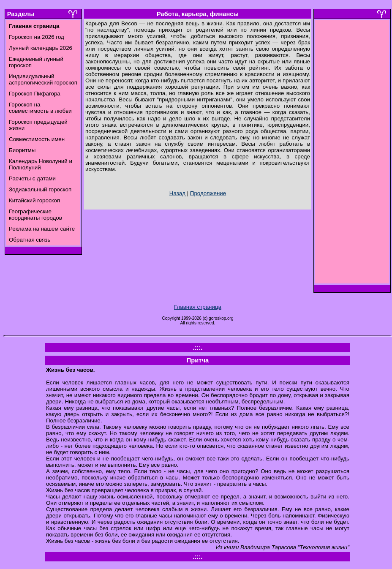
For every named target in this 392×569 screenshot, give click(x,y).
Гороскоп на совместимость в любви (40, 108)
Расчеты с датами (32, 178)
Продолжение (208, 193)
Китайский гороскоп (34, 200)
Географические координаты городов (35, 215)
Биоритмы (22, 150)
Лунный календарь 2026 (41, 48)
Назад (177, 193)
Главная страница (198, 307)
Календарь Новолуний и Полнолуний (41, 164)
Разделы (21, 14)
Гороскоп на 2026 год (37, 37)
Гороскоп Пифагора (35, 94)
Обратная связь (30, 240)
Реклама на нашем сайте (42, 229)
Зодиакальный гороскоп (40, 189)
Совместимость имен (37, 139)
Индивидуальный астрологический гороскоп (43, 79)
